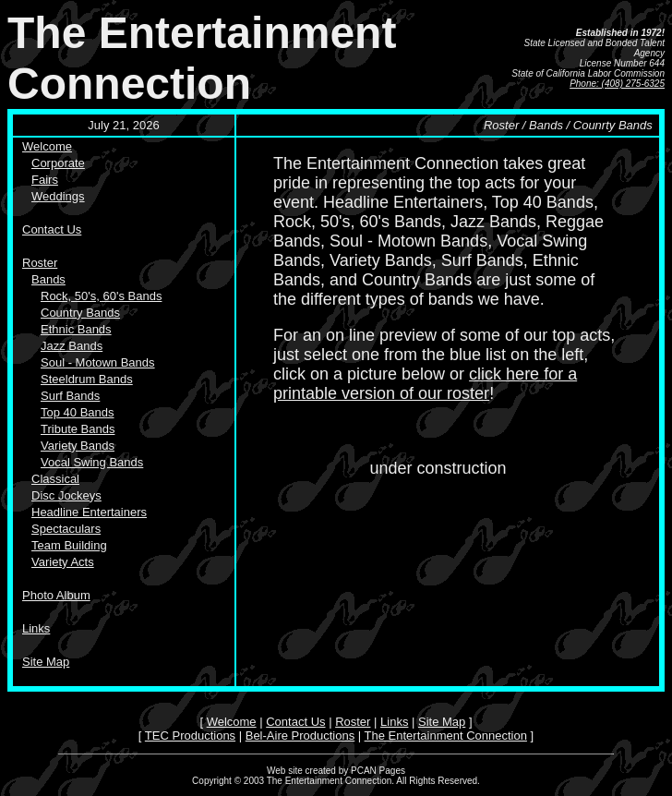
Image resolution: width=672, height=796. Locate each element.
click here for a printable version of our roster (425, 384)
